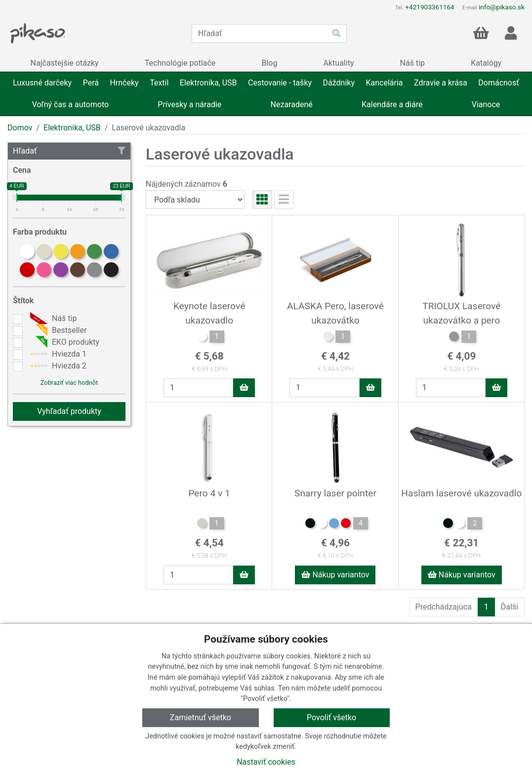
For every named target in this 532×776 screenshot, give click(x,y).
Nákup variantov (335, 575)
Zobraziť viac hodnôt (69, 383)
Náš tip (52, 319)
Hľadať (69, 151)
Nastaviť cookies (266, 762)
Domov (20, 128)
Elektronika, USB (72, 128)
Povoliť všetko (331, 717)
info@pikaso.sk (502, 7)
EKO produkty (63, 342)
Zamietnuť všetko (201, 717)
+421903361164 (430, 7)
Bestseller (57, 330)
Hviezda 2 (57, 366)
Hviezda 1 (57, 354)
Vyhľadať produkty (69, 411)
